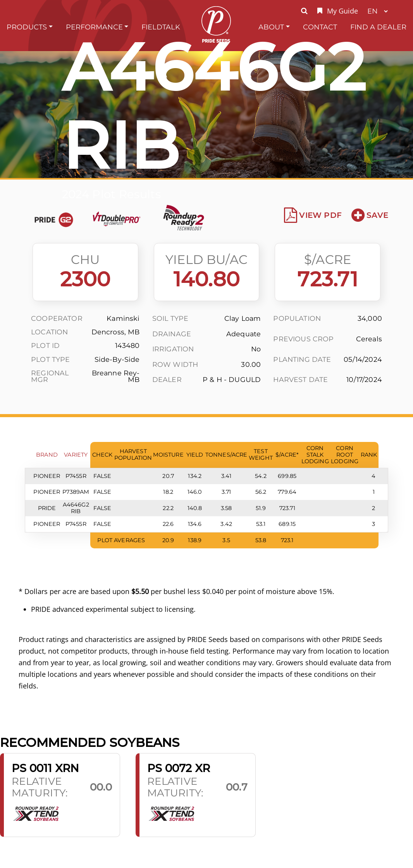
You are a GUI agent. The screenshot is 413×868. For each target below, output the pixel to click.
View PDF (313, 215)
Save (370, 215)
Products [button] (27, 27)
